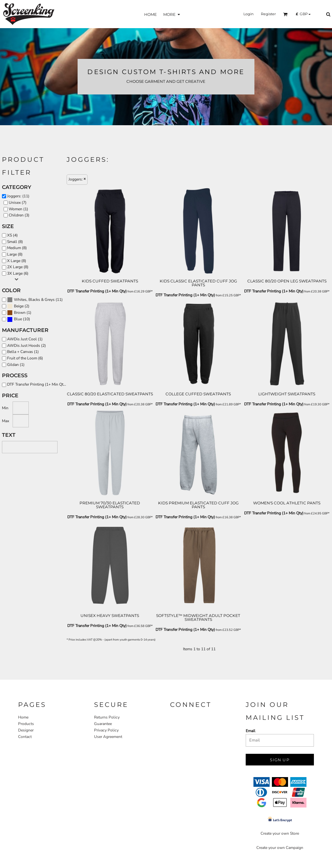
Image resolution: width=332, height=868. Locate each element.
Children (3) (19, 215)
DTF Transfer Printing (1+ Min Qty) (97, 291)
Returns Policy (107, 717)
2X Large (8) (18, 267)
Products (26, 724)
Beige (19, 306)
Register (268, 14)
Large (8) (15, 254)
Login (248, 14)
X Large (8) (17, 261)
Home (23, 717)
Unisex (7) (18, 203)
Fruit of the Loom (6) (25, 358)
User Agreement (108, 737)
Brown (20, 313)
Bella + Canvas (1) (23, 352)
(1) (19, 313)
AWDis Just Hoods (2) (27, 346)
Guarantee (103, 724)
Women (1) (18, 209)
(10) (19, 319)
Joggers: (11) (18, 196)
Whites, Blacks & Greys (34, 300)
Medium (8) (17, 248)
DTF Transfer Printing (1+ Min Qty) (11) (38, 384)
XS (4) (12, 235)
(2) (18, 306)
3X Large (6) (18, 273)
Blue (18, 319)
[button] (285, 14)
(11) (35, 300)
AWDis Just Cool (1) (25, 339)
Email (251, 731)
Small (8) (15, 242)
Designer (26, 730)
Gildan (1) (16, 365)
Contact (25, 737)
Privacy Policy (106, 730)
